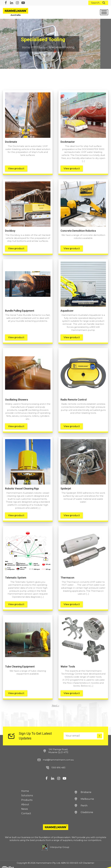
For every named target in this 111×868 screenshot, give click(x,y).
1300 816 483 (58, 764)
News (25, 805)
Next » (56, 702)
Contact (26, 810)
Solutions (27, 792)
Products (40, 47)
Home (26, 47)
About (25, 801)
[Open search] (98, 3)
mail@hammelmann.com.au (58, 756)
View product (16, 168)
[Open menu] (104, 12)
